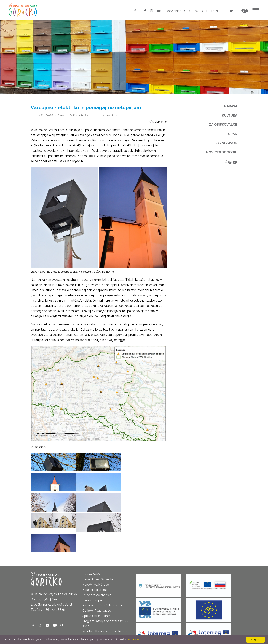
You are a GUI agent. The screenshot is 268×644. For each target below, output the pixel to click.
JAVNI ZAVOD (46, 115)
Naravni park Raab (95, 549)
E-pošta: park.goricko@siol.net (51, 564)
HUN (214, 11)
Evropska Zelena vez (97, 554)
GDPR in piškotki (42, 611)
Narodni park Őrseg (96, 544)
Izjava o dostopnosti (45, 632)
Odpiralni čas (40, 616)
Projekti (61, 115)
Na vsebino (173, 11)
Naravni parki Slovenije (98, 539)
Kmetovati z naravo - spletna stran (106, 591)
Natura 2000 (91, 534)
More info (133, 640)
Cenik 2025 (38, 622)
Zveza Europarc (93, 560)
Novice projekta (109, 115)
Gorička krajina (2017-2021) (83, 115)
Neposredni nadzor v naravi (50, 627)
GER (205, 11)
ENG (196, 11)
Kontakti (36, 601)
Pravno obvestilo (42, 606)
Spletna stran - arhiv (96, 575)
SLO (187, 11)
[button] (245, 11)
